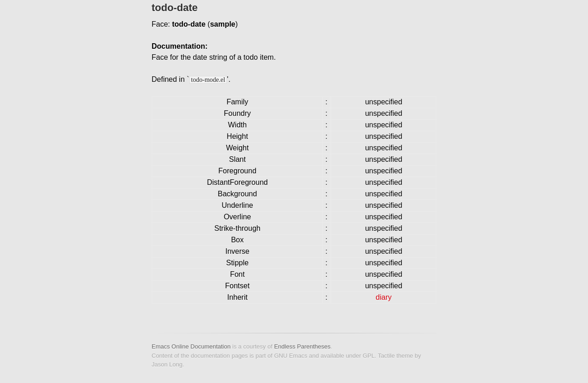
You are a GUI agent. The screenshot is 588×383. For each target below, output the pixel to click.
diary (384, 297)
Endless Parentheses (302, 346)
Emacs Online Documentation (191, 346)
